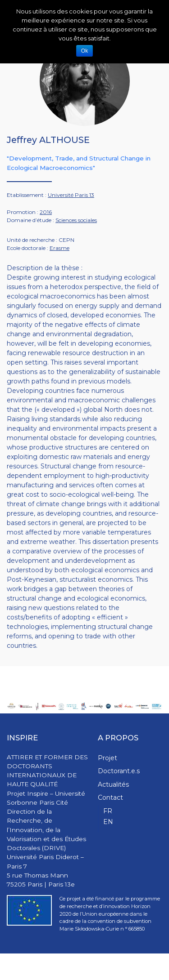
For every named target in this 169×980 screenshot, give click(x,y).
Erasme (59, 248)
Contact (110, 797)
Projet (107, 758)
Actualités (113, 784)
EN (108, 822)
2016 (46, 212)
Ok (84, 51)
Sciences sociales (76, 220)
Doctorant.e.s (119, 771)
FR (108, 811)
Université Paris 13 (71, 195)
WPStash (151, 967)
